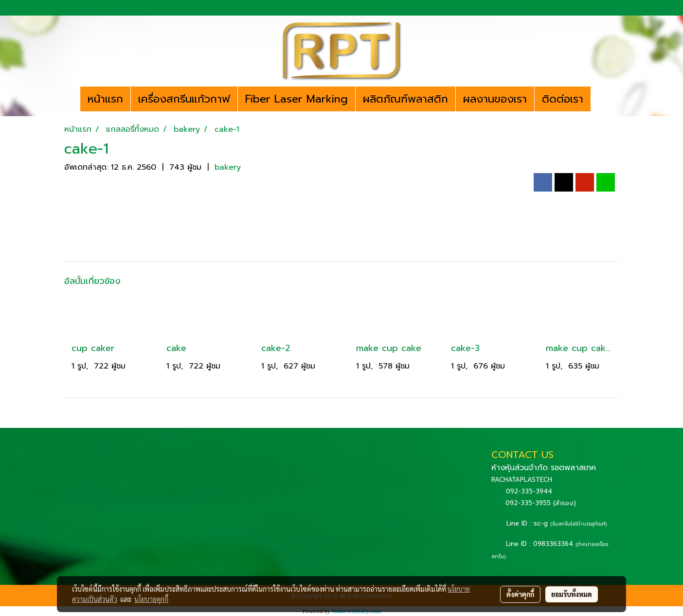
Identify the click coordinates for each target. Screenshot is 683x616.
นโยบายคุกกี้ (151, 599)
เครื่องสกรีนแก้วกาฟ (184, 99)
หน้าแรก (105, 99)
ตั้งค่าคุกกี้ (520, 594)
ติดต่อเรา (563, 99)
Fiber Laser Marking (297, 99)
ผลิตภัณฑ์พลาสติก (405, 99)
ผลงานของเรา (495, 99)
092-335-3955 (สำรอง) (541, 503)
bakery (228, 167)
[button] (599, 99)
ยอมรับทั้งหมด (572, 594)
